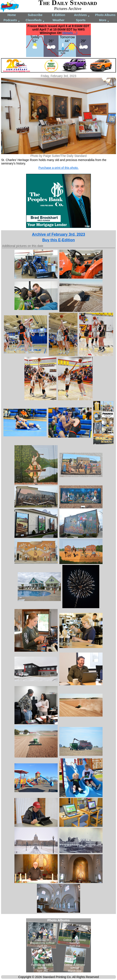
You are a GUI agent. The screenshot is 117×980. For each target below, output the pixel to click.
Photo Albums (105, 15)
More (104, 20)
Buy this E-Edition (59, 240)
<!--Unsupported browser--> (58, 945)
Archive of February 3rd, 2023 (58, 234)
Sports (81, 20)
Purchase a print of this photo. (58, 168)
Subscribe (35, 15)
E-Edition (58, 15)
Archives (82, 15)
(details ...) (70, 33)
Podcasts (12, 20)
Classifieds (35, 20)
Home (12, 15)
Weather (58, 20)
